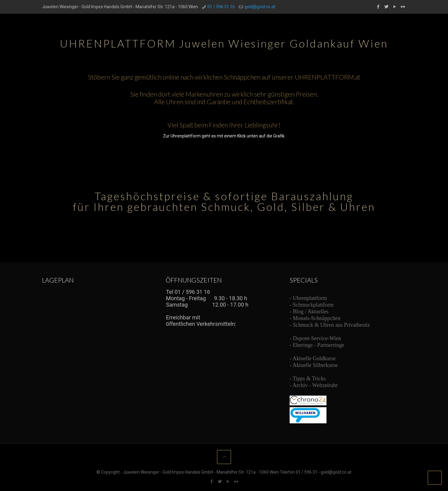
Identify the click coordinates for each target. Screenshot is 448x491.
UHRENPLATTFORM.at (328, 77)
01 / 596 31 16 (221, 7)
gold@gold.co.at (260, 7)
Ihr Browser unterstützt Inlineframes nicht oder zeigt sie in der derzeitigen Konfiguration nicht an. (211, 311)
